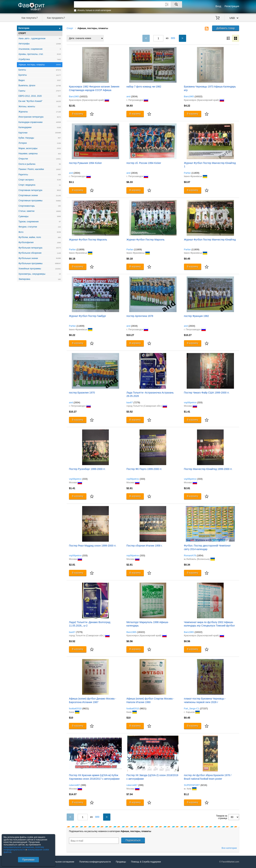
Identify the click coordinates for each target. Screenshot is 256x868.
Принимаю (28, 860)
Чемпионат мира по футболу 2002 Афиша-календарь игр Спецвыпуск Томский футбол (209, 624)
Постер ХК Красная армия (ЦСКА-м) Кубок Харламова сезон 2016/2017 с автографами (94, 777)
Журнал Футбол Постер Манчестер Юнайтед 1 (210, 165)
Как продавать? (56, 18)
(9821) (86, 708)
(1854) (200, 555)
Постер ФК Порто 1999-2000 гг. (144, 469)
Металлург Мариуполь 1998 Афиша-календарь (147, 624)
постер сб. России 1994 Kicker (144, 163)
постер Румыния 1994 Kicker (85, 163)
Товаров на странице (222, 817)
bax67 (130, 402)
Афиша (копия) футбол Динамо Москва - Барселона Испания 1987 (93, 700)
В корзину (78, 114)
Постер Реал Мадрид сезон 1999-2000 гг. (93, 546)
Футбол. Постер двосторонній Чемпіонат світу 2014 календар (207, 547)
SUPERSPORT (192, 785)
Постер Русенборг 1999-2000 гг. (87, 469)
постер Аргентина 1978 (140, 316)
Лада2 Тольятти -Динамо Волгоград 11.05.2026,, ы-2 (90, 624)
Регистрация (232, 6)
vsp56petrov (190, 402)
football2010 (75, 708)
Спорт (70, 28)
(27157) (204, 708)
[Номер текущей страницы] (158, 38)
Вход (218, 6)
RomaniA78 (190, 555)
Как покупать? (30, 18)
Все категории (229, 848)
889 (173, 38)
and (128, 96)
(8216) (204, 785)
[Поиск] (176, 4)
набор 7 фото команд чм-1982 (144, 87)
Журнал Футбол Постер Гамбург (88, 316)
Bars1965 (74, 96)
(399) (83, 785)
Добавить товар (226, 28)
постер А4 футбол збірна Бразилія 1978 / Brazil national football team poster (208, 777)
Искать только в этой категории (94, 10)
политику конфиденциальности (24, 848)
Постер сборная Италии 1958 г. (144, 546)
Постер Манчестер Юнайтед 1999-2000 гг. (208, 469)
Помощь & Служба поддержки (146, 862)
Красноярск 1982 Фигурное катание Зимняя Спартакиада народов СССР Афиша (94, 88)
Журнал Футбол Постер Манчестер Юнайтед (210, 240)
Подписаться (133, 840)
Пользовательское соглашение (59, 862)
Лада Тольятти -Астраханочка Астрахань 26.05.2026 (150, 394)
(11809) (195, 173)
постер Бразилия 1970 (82, 393)
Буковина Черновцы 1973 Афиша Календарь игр (210, 88)
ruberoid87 (74, 785)
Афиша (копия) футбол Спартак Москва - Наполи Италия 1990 (150, 700)
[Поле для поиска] (128, 4)
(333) (200, 402)
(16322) (83, 96)
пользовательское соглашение (19, 847)
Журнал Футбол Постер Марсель (88, 240)
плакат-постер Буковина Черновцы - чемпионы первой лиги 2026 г (205, 700)
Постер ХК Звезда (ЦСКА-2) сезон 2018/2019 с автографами (152, 777)
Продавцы (121, 862)
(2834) (134, 96)
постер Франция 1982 (197, 316)
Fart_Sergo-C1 (192, 708)
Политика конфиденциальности (95, 862)
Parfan (187, 173)
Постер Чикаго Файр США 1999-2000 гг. (207, 393)
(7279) (137, 402)
